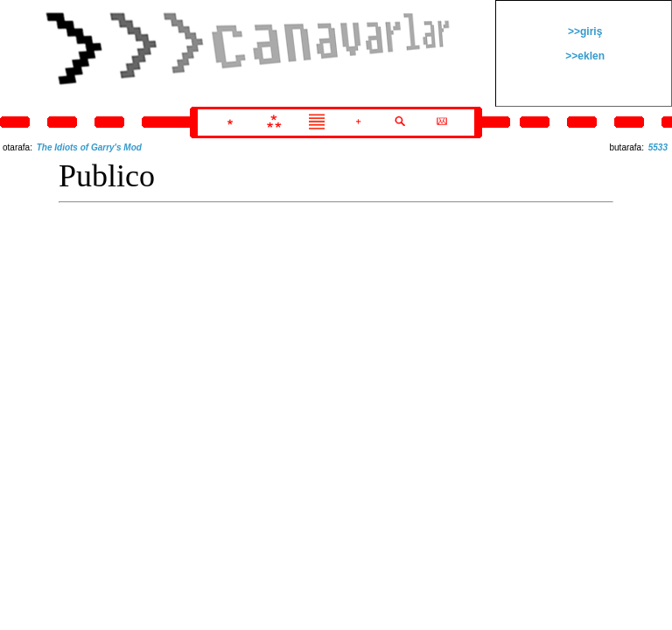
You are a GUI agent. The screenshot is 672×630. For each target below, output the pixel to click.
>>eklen (584, 56)
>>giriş (584, 31)
